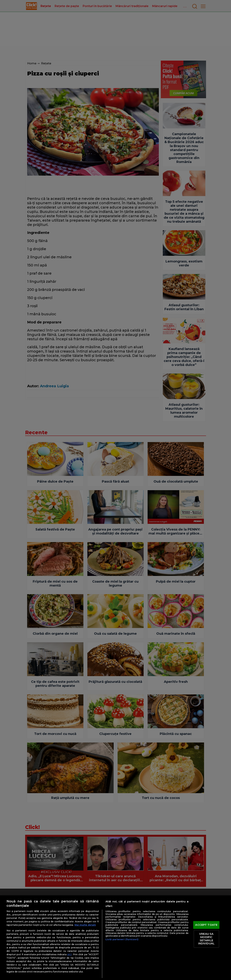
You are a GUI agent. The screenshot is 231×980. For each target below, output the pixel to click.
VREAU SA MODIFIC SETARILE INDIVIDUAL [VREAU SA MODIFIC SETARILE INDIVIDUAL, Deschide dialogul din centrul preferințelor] (206, 939)
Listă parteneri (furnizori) (122, 939)
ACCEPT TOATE (206, 925)
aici (69, 954)
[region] (115, 938)
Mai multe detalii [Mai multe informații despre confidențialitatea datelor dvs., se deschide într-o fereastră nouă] (85, 925)
